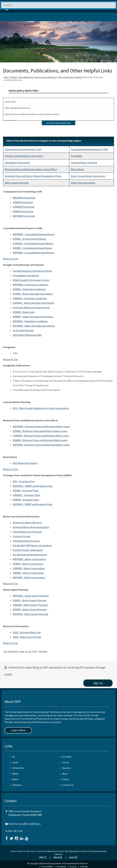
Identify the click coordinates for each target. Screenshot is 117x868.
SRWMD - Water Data (24, 312)
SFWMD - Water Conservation (28, 564)
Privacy (73, 866)
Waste (14, 774)
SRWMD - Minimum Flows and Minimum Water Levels (40, 440)
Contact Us (67, 785)
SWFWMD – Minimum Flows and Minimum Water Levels (41, 445)
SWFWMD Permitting (24, 216)
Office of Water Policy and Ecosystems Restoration (38, 77)
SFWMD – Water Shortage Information (33, 294)
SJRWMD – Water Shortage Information (34, 303)
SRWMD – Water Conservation (28, 573)
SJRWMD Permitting (24, 207)
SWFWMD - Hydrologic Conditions (30, 321)
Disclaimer (61, 866)
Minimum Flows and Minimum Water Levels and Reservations (32, 114)
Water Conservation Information (88, 176)
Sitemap (84, 866)
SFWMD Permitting (23, 202)
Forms (64, 762)
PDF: (43, 857)
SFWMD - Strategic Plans (26, 491)
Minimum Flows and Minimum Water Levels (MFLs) (31, 169)
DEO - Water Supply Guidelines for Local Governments (41, 408)
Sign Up (98, 683)
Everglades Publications (17, 163)
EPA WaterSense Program (26, 541)
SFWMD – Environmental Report (30, 239)
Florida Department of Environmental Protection (66, 863)
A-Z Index (66, 757)
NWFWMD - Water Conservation (29, 559)
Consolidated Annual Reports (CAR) (89, 149)
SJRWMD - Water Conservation (29, 568)
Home (6, 77)
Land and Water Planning (84, 163)
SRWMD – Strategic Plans (26, 500)
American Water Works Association (31, 527)
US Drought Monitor (23, 330)
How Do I (65, 768)
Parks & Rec (17, 768)
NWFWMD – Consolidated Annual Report (34, 234)
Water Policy (10, 102)
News (64, 774)
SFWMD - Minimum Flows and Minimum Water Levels (40, 431)
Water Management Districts (18, 108)
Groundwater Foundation (26, 275)
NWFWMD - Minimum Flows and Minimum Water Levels (41, 426)
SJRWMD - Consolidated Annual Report (33, 243)
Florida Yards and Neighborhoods (30, 555)
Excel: (73, 857)
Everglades (77, 156)
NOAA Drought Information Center (31, 280)
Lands (14, 762)
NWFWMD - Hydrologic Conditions (30, 285)
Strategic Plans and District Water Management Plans (33, 176)
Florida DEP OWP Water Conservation (32, 545)
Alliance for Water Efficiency (27, 523)
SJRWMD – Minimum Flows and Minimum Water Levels (41, 436)
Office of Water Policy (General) (70, 77)
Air (12, 757)
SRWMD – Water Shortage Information (33, 317)
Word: (58, 857)
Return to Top (10, 259)
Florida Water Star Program (27, 532)
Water (14, 779)
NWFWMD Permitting (24, 198)
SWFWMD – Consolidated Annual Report (34, 253)
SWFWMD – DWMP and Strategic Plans (33, 504)
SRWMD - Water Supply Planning (30, 609)
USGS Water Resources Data (27, 335)
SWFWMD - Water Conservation (29, 577)
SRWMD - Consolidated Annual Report (33, 248)
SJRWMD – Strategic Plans (27, 495)
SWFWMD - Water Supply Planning (31, 614)
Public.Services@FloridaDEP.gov (25, 824)
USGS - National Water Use (27, 632)
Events (64, 779)
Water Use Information (83, 183)
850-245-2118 (15, 831)
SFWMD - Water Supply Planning (30, 600)
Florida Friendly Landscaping (28, 550)
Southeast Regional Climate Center (31, 307)
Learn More (18, 730)
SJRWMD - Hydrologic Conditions (30, 298)
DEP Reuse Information (25, 463)
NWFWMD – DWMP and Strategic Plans (33, 486)
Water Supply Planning (17, 183)
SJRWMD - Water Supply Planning (30, 605)
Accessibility (47, 866)
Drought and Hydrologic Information (24, 156)
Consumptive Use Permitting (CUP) (23, 149)
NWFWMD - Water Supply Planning (31, 596)
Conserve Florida (21, 536)
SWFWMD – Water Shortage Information (34, 326)
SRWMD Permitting (23, 211)
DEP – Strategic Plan (24, 481)
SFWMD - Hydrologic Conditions (29, 289)
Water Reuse (77, 169)
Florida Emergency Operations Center (33, 271)
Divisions (13, 77)
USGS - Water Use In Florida (27, 637)
